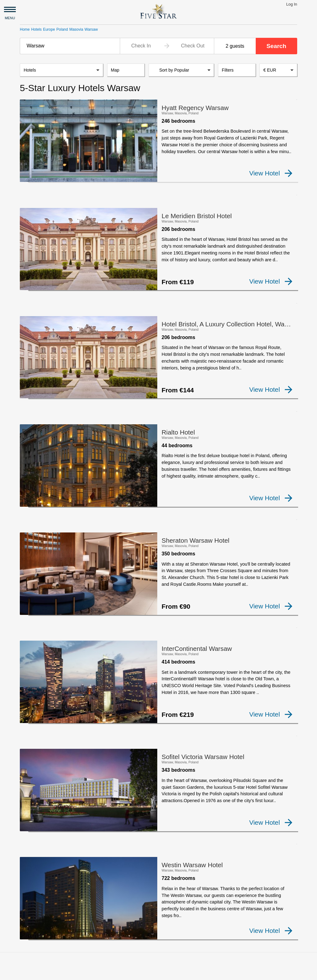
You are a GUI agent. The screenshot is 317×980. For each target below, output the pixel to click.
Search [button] (276, 46)
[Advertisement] (158, 911)
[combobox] (70, 46)
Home (25, 29)
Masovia (76, 29)
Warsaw (91, 29)
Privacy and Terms (74, 973)
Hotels (36, 29)
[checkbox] (30, 178)
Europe (49, 29)
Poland (62, 29)
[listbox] (61, 71)
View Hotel (271, 174)
